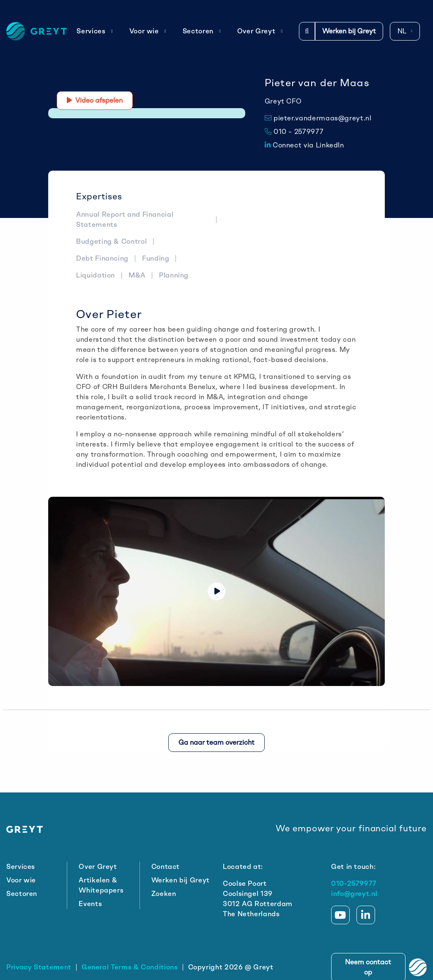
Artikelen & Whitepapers (101, 885)
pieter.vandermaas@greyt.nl (318, 118)
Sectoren (202, 31)
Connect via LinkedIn (304, 145)
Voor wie (148, 31)
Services (95, 31)
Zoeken (164, 894)
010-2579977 (354, 883)
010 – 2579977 (294, 132)
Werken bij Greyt (349, 31)
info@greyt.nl (354, 894)
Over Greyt (260, 31)
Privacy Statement (39, 967)
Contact (166, 867)
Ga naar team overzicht (216, 742)
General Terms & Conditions (130, 967)
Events (90, 904)
